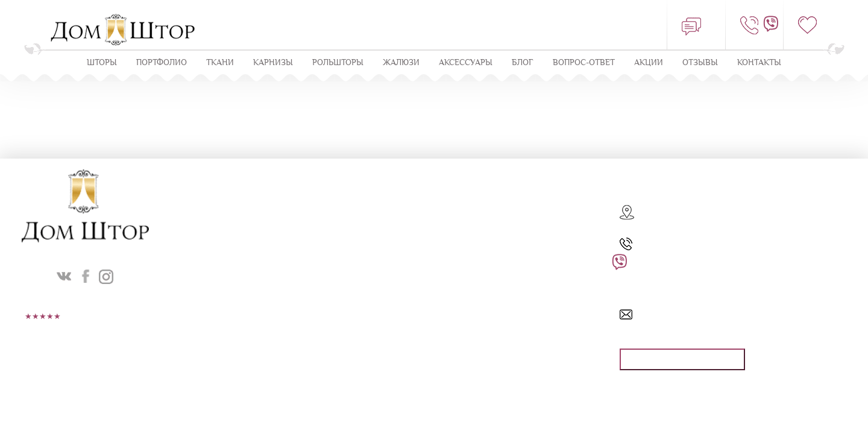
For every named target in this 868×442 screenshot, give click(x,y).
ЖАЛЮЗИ (401, 62)
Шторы (102, 62)
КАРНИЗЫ (273, 62)
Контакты (759, 62)
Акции (649, 62)
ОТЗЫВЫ (700, 62)
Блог (523, 62)
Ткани (220, 62)
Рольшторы (338, 62)
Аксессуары (466, 62)
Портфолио (162, 62)
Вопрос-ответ (584, 62)
